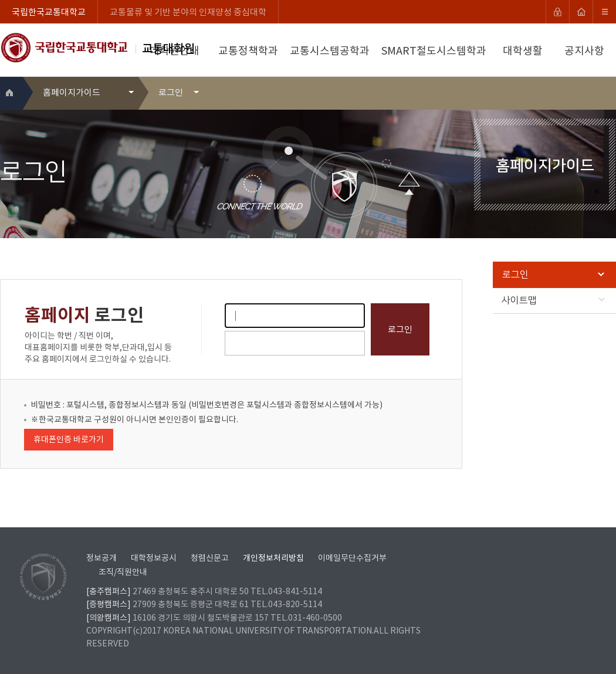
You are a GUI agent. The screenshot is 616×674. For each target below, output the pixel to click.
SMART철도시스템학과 (434, 51)
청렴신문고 (210, 558)
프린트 (590, 93)
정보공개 (101, 558)
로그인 (553, 275)
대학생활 (523, 51)
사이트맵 (553, 300)
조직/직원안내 (123, 573)
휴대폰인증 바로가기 (69, 440)
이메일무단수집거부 (352, 558)
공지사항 (584, 51)
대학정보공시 (154, 558)
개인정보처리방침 (273, 558)
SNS (608, 93)
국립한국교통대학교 (49, 13)
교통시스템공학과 (330, 51)
